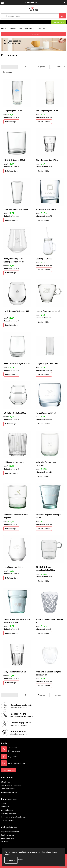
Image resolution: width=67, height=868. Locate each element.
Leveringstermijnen (9, 813)
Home (3, 28)
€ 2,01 (9, 367)
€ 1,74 (9, 164)
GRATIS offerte (59, 22)
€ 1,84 (9, 318)
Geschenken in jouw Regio (11, 785)
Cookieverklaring (8, 835)
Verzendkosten (7, 810)
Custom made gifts (8, 820)
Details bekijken (11, 122)
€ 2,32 (9, 626)
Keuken (14, 28)
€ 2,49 (41, 626)
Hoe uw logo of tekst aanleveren (13, 817)
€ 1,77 (9, 265)
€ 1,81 (9, 213)
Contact (4, 803)
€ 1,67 (41, 164)
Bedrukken (5, 807)
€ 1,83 (41, 262)
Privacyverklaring (8, 838)
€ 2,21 (41, 521)
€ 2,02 (41, 367)
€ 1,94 (9, 417)
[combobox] (30, 16)
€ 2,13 (41, 469)
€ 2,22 (9, 571)
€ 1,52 (41, 114)
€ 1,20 (9, 114)
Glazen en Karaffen (26, 28)
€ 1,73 (41, 213)
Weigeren (21, 860)
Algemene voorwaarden (10, 832)
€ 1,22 (41, 574)
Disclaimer (5, 842)
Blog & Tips (6, 782)
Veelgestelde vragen (9, 792)
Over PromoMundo (8, 789)
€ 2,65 (41, 678)
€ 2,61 (9, 675)
